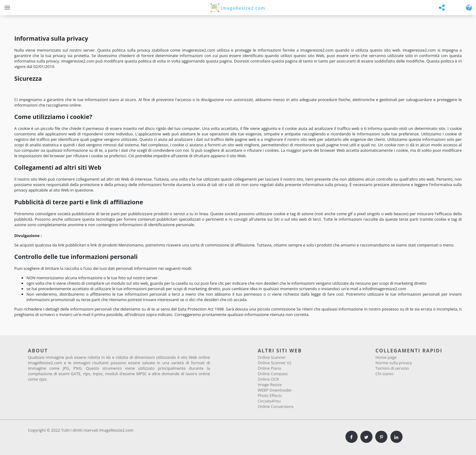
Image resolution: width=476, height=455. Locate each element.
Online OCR (268, 379)
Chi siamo (384, 374)
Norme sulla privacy (394, 363)
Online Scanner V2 (275, 363)
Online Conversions (276, 406)
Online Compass (273, 374)
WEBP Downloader (275, 390)
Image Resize (270, 385)
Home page (386, 357)
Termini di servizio (392, 368)
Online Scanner (272, 357)
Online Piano (269, 368)
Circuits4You (269, 401)
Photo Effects (270, 396)
